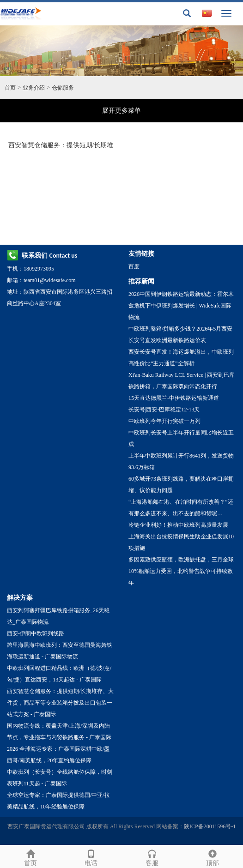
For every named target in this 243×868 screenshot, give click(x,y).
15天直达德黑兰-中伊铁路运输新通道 (174, 398)
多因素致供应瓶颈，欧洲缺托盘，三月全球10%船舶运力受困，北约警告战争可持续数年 (181, 571)
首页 (10, 88)
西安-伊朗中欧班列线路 (36, 633)
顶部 (213, 857)
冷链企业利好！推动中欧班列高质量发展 (178, 525)
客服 (152, 857)
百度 (134, 266)
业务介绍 (34, 88)
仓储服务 (63, 88)
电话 (91, 857)
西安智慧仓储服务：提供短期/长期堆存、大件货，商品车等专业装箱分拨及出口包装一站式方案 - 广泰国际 (60, 703)
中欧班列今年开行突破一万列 (164, 421)
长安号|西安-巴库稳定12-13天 (164, 410)
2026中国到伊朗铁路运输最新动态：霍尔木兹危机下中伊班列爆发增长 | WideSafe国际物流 (181, 306)
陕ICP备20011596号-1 (210, 826)
